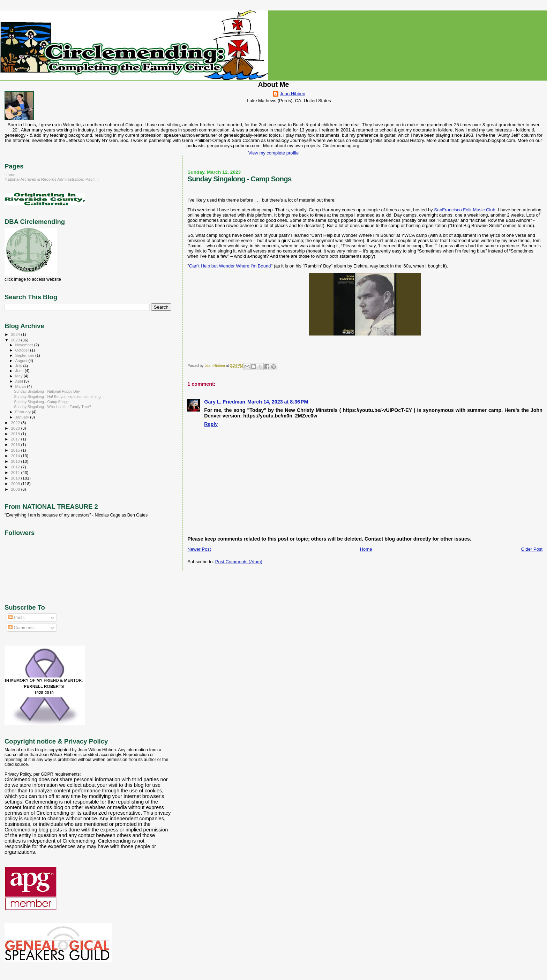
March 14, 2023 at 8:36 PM (278, 402)
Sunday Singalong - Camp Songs (41, 402)
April (20, 381)
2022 (16, 423)
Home (366, 549)
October (23, 350)
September (25, 355)
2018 (16, 434)
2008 (16, 489)
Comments (21, 628)
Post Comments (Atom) (239, 562)
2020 (16, 428)
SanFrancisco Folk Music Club (465, 210)
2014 (16, 456)
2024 (16, 334)
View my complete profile (273, 153)
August (22, 361)
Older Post (532, 549)
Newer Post (199, 549)
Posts (16, 618)
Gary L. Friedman (225, 402)
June (20, 371)
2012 (16, 467)
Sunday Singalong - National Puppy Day (47, 391)
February (24, 412)
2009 (16, 484)
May (20, 376)
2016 (16, 444)
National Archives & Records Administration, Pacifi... (52, 179)
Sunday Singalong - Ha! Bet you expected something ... (59, 397)
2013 (16, 461)
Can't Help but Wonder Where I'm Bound (230, 266)
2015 (16, 450)
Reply (211, 424)
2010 (16, 478)
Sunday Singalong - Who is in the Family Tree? (53, 407)
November (25, 345)
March (21, 386)
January (23, 417)
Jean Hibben (293, 94)
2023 (16, 340)
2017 (16, 439)
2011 (16, 472)
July (19, 366)
